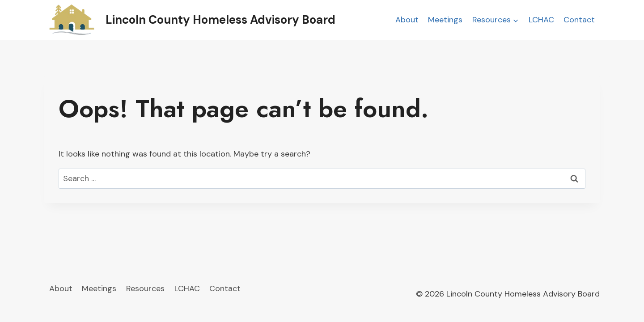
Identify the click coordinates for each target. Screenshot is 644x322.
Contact (579, 20)
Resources (145, 288)
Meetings (445, 20)
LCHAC (541, 20)
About (407, 20)
